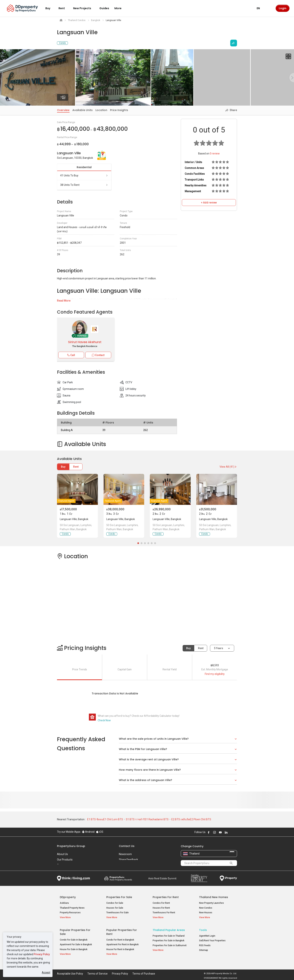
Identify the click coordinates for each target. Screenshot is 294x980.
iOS (100, 832)
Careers (62, 865)
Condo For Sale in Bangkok (74, 939)
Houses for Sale (115, 908)
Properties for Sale (119, 897)
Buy (63, 467)
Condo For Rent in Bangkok (120, 939)
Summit (162, 878)
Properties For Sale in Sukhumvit (170, 945)
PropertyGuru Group (71, 846)
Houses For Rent (161, 908)
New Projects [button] (84, 8)
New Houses (206, 913)
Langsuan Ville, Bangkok (74, 519)
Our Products (65, 860)
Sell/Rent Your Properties (212, 940)
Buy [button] (50, 8)
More (120, 8)
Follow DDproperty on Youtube (220, 832)
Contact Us (127, 846)
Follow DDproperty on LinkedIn (226, 832)
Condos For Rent (161, 903)
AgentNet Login (207, 935)
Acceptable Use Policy (70, 971)
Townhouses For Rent (164, 913)
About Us (62, 854)
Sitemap (204, 950)
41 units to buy (84, 175)
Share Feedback (128, 860)
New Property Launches (211, 903)
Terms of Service (97, 971)
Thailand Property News (72, 908)
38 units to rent (84, 185)
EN (261, 8)
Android (88, 832)
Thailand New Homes (214, 897)
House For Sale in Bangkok (74, 949)
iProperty (228, 878)
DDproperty (68, 897)
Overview (63, 110)
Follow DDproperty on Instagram (214, 832)
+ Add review (209, 203)
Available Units (82, 110)
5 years (219, 648)
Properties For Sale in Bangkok (168, 940)
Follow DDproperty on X (231, 832)
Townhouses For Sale (117, 913)
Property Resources (70, 913)
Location (101, 110)
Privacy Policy (42, 954)
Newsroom (125, 854)
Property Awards (118, 878)
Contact (98, 355)
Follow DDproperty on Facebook (209, 832)
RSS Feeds (205, 945)
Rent (76, 467)
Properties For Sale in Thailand (169, 935)
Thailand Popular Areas (169, 930)
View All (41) (228, 467)
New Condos (206, 908)
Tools (203, 930)
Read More (64, 301)
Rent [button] (64, 8)
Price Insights (119, 110)
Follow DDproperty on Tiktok (235, 832)
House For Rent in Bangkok (120, 949)
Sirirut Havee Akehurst (85, 342)
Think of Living (73, 878)
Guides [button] (104, 8)
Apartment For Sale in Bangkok (76, 944)
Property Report (199, 878)
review (215, 154)
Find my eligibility (215, 674)
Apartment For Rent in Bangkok (122, 944)
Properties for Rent (166, 897)
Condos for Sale (115, 903)
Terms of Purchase (144, 971)
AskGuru (64, 903)
